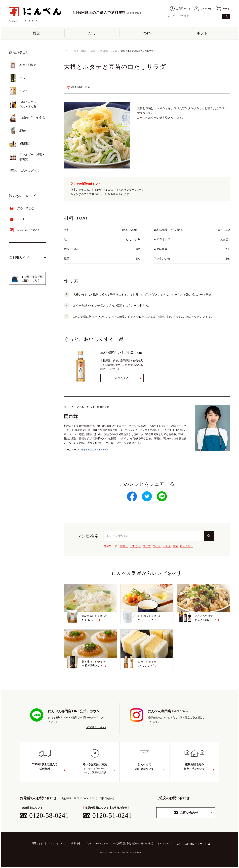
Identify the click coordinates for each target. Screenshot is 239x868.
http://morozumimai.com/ (95, 450)
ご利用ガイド (180, 9)
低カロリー (187, 546)
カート (223, 9)
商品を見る (122, 378)
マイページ (203, 9)
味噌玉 (124, 546)
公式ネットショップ (35, 14)
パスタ (167, 546)
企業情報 (76, 843)
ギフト (202, 33)
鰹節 (37, 33)
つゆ (147, 33)
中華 (175, 546)
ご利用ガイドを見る (95, 727)
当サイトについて (57, 843)
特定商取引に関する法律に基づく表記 (133, 843)
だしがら (135, 546)
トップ (67, 51)
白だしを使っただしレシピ (104, 51)
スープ (147, 546)
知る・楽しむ (81, 51)
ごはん (157, 546)
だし (92, 33)
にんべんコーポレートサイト (192, 844)
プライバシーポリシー (97, 843)
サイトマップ (165, 843)
